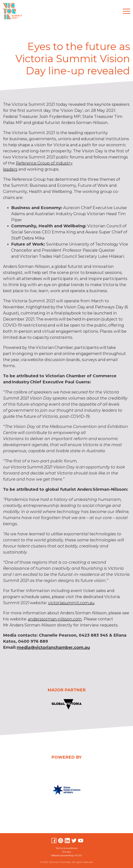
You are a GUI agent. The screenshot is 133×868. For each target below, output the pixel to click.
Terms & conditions (67, 848)
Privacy (67, 852)
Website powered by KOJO (66, 855)
